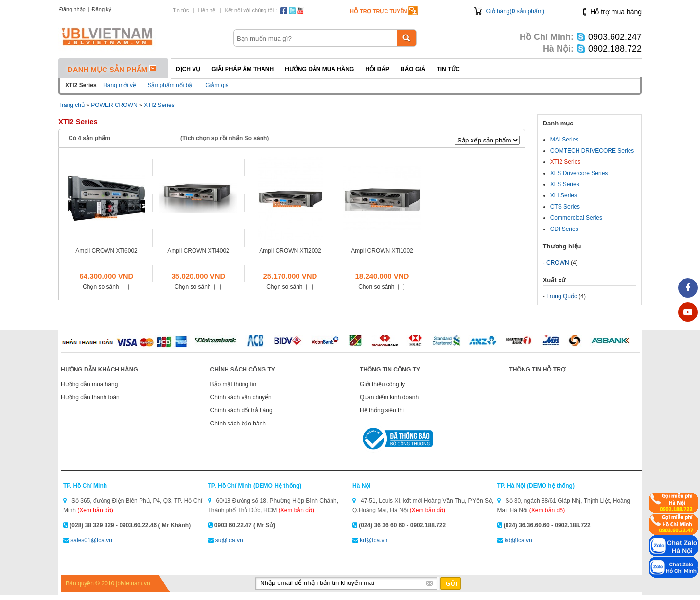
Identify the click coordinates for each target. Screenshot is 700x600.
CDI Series (564, 229)
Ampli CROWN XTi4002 (198, 251)
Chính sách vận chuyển (241, 397)
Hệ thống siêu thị (382, 410)
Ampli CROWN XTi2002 (290, 251)
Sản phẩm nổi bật (170, 85)
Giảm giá (217, 85)
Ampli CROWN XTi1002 (382, 251)
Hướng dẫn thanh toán (90, 397)
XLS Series (565, 184)
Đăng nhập (72, 9)
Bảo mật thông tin (234, 384)
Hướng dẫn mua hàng (319, 69)
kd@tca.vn (374, 540)
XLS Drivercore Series (579, 173)
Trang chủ (71, 105)
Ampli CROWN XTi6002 (106, 251)
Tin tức (181, 10)
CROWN (558, 263)
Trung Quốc (562, 296)
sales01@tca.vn (91, 540)
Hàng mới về (120, 85)
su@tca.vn (229, 540)
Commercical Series (576, 218)
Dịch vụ (188, 69)
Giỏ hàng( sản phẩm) (515, 11)
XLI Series (564, 195)
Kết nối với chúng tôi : (251, 10)
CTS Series (565, 207)
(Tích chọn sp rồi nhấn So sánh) (225, 138)
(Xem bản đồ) (95, 510)
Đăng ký (102, 9)
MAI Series (565, 140)
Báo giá (413, 69)
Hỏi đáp (377, 69)
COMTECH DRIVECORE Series (592, 151)
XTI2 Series (159, 105)
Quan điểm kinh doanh (389, 397)
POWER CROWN (114, 105)
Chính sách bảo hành (238, 424)
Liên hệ (207, 10)
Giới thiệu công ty (382, 384)
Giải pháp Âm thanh (243, 69)
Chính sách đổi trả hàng (242, 410)
